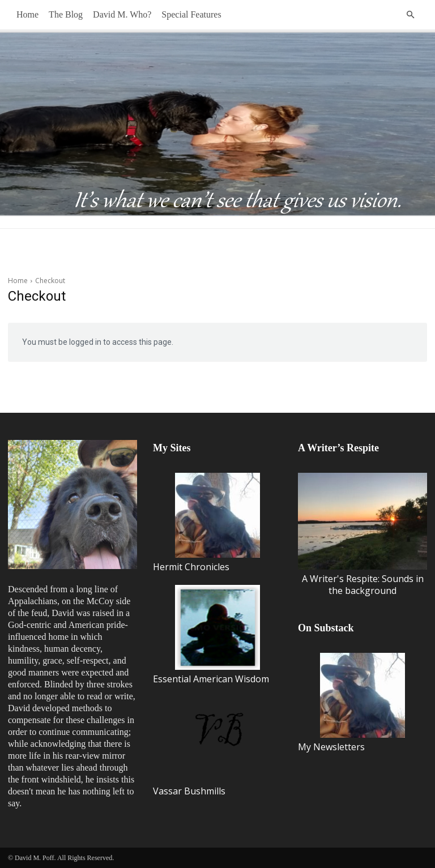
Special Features (191, 14)
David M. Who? (122, 14)
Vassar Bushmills (206, 747)
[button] (410, 15)
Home (27, 14)
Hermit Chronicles (206, 523)
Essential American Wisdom (211, 635)
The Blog (66, 14)
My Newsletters (351, 703)
